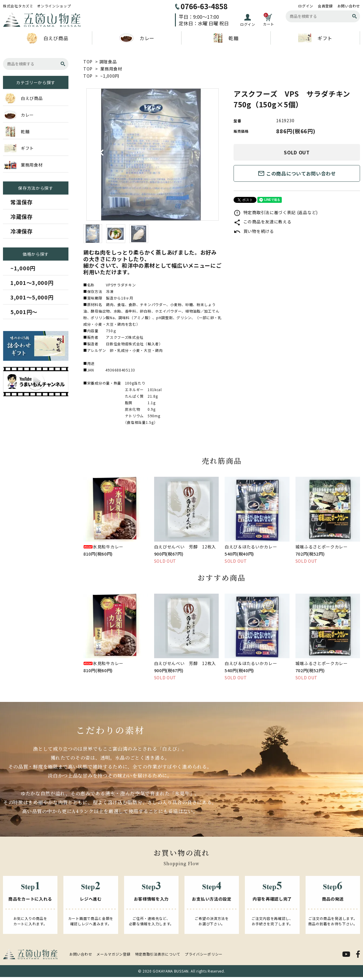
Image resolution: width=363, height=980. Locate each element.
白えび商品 (48, 38)
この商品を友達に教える (262, 222)
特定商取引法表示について (158, 954)
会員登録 (325, 6)
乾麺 (226, 38)
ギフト (315, 38)
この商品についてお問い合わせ (297, 173)
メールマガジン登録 (113, 954)
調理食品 (108, 62)
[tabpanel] (152, 155)
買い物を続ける (254, 231)
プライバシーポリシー (204, 954)
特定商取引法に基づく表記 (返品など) (276, 212)
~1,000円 (110, 76)
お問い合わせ (349, 6)
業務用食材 (111, 69)
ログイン (306, 6)
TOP (88, 62)
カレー (137, 38)
